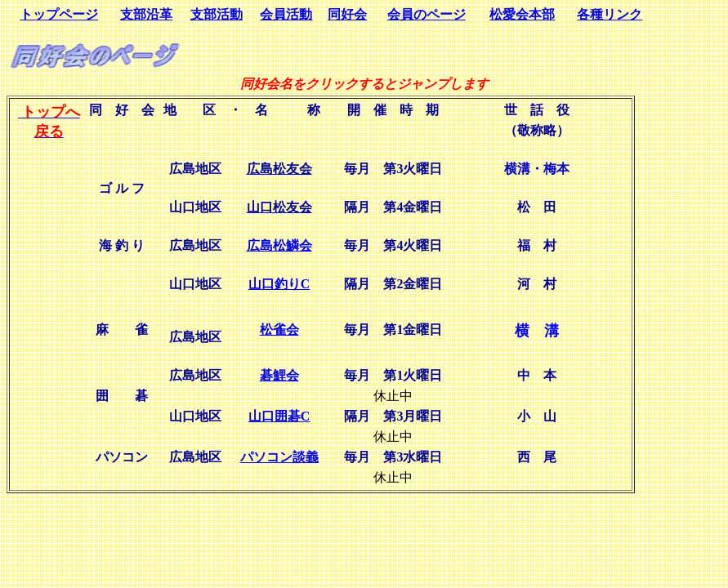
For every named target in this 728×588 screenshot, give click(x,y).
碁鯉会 (279, 375)
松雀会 (279, 330)
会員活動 (286, 14)
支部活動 (217, 14)
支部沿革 (146, 14)
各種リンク (610, 14)
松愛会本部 (522, 14)
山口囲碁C (279, 416)
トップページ (59, 14)
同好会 (347, 14)
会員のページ (427, 14)
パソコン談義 (279, 457)
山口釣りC (279, 284)
